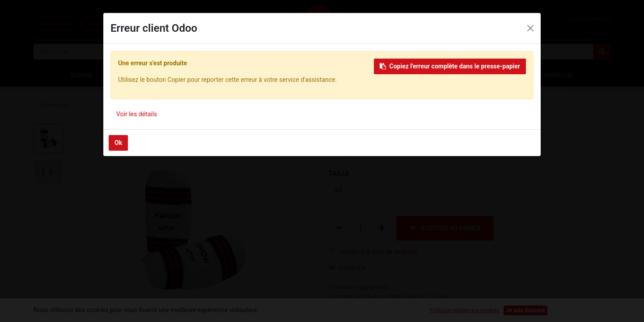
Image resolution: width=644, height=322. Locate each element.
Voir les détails (137, 114)
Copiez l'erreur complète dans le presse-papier (450, 66)
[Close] (530, 28)
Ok (118, 143)
